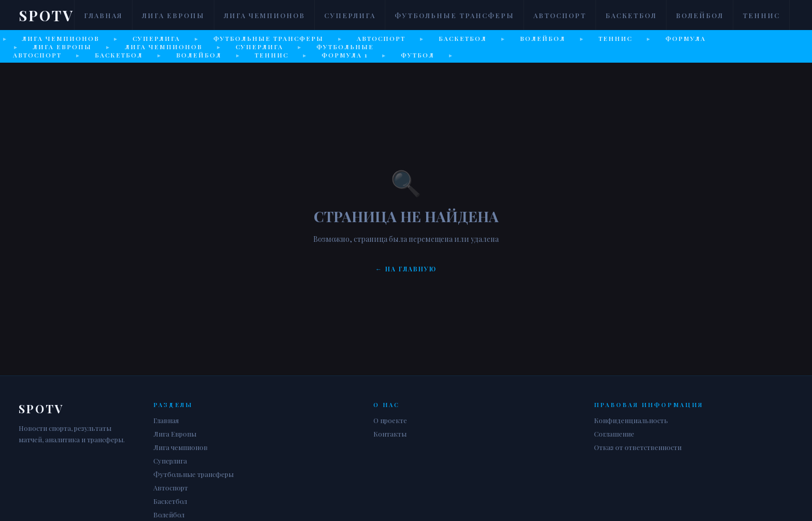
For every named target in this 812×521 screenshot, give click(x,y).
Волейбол (700, 15)
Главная (103, 15)
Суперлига (350, 15)
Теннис (761, 15)
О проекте (390, 420)
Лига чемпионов (264, 15)
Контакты (390, 434)
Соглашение (614, 434)
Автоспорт (560, 15)
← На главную (406, 269)
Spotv (46, 15)
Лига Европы (173, 15)
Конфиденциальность (631, 420)
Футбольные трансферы (454, 15)
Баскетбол (631, 15)
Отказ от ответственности (638, 447)
